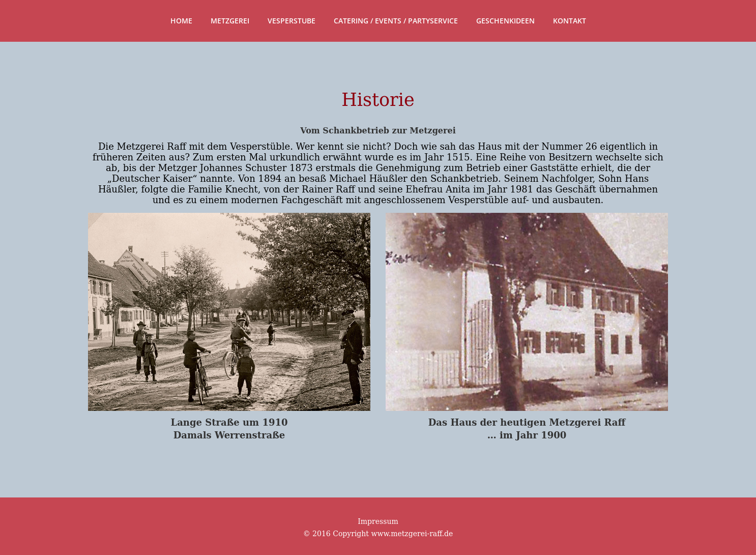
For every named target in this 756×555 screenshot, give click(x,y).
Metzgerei (230, 21)
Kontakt (570, 21)
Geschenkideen (505, 21)
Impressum (378, 521)
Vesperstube (292, 21)
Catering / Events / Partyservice (396, 21)
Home (181, 21)
